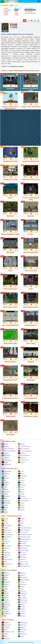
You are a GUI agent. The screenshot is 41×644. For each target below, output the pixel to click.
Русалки (5, 607)
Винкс (21, 523)
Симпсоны (6, 552)
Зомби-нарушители (31, 318)
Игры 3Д (5, 446)
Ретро (4, 462)
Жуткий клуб (31, 373)
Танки (21, 636)
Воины (5, 577)
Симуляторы (6, 464)
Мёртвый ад (10, 245)
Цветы (21, 507)
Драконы (5, 584)
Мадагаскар (6, 537)
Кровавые (22, 453)
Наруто (5, 543)
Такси (4, 636)
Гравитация (22, 476)
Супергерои (6, 503)
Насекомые (22, 593)
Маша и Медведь (24, 539)
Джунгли (5, 478)
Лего (4, 487)
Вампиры (22, 573)
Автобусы (6, 623)
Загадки (21, 444)
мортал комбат (7, 10)
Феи (4, 616)
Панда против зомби (10, 336)
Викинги (21, 575)
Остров (5, 494)
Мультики (5, 491)
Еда (4, 480)
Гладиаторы (23, 577)
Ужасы (5, 505)
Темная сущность (10, 355)
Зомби (5, 586)
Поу (4, 550)
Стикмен (22, 611)
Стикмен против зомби (10, 154)
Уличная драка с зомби (10, 172)
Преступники (23, 600)
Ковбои (5, 589)
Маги (4, 591)
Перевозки (6, 496)
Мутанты (5, 593)
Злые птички (6, 532)
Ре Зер (10, 264)
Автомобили (23, 623)
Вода (4, 476)
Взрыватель (10, 81)
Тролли (21, 613)
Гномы (5, 580)
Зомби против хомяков (31, 409)
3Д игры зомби (29, 11)
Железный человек (24, 528)
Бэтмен (5, 523)
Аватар (5, 519)
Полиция (5, 600)
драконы (17, 15)
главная (10, 642)
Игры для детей (24, 449)
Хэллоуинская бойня (31, 391)
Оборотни (22, 595)
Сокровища (6, 501)
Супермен (22, 557)
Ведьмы (5, 575)
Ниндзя (5, 595)
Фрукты (5, 507)
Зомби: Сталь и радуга (10, 300)
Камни (21, 482)
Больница (6, 473)
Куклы (21, 589)
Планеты (22, 496)
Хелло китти (23, 561)
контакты (19, 642)
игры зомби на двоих (30, 13)
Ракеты (5, 634)
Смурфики (22, 555)
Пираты (5, 598)
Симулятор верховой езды (31, 154)
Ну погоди (22, 543)
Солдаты (5, 611)
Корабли (22, 627)
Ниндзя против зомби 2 (31, 300)
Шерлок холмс (23, 564)
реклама (31, 642)
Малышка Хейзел (24, 537)
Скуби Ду (22, 552)
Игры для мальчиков (9, 451)
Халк (4, 561)
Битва (21, 471)
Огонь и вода (6, 546)
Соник (5, 557)
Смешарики (6, 555)
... (4, 16)
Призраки (5, 602)
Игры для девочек (8, 449)
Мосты (21, 489)
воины (16, 13)
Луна (21, 487)
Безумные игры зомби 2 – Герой (31, 82)
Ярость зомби (31, 336)
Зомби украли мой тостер (10, 391)
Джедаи (21, 582)
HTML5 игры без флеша (17, 66)
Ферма (21, 505)
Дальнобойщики (24, 580)
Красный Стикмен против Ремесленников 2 (10, 100)
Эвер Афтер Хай (24, 566)
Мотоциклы (22, 629)
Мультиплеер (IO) (24, 455)
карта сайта (25, 642)
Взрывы (21, 473)
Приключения (23, 460)
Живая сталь (6, 530)
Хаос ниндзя (10, 427)
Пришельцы (6, 604)
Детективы (6, 582)
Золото (21, 480)
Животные (22, 584)
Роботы (21, 604)
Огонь (21, 491)
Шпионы (21, 616)
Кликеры (5, 453)
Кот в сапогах (23, 532)
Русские (21, 462)
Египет (21, 478)
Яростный (31, 209)
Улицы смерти (10, 409)
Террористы (6, 613)
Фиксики (21, 559)
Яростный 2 (10, 209)
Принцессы (22, 602)
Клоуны (21, 586)
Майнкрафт (6, 455)
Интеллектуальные (24, 451)
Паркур (21, 494)
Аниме (5, 444)
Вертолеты (22, 625)
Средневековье (23, 501)
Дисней (5, 528)
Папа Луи (5, 548)
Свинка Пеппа (23, 550)
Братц (21, 521)
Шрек (4, 566)
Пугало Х (10, 191)
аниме (16, 11)
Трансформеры (7, 559)
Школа (5, 512)
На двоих (22, 458)
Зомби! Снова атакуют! (10, 282)
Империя (5, 482)
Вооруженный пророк (10, 373)
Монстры (22, 591)
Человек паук (7, 564)
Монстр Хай (22, 541)
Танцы (21, 503)
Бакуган (21, 519)
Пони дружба (23, 548)
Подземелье (23, 498)
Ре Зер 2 (31, 227)
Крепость (22, 485)
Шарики (21, 510)
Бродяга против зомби (31, 245)
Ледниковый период (25, 534)
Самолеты (22, 634)
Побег (5, 498)
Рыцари (21, 607)
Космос (5, 485)
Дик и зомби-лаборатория (10, 318)
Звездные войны (24, 530)
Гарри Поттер (7, 525)
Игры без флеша (24, 446)
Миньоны (5, 541)
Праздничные (7, 460)
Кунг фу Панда (7, 534)
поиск (14, 642)
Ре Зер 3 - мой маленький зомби (31, 192)
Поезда (21, 632)
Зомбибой (31, 355)
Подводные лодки (8, 632)
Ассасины (6, 573)
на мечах (6, 13)
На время (6, 458)
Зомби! (31, 282)
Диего (21, 525)
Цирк (4, 510)
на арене (6, 11)
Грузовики (6, 627)
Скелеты (22, 609)
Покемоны (22, 598)
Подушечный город (31, 264)
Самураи (5, 609)
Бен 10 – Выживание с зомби (10, 227)
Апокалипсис (6, 471)
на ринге (6, 15)
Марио (5, 539)
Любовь (5, 489)
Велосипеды (6, 625)
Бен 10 (5, 521)
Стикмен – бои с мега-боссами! (31, 100)
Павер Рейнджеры (24, 546)
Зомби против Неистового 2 (31, 172)
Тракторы (5, 638)
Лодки (5, 629)
